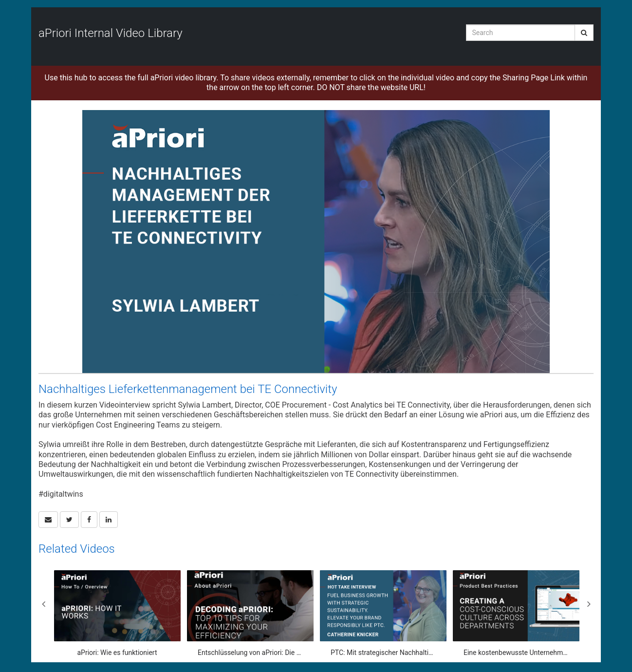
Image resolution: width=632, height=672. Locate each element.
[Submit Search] (584, 33)
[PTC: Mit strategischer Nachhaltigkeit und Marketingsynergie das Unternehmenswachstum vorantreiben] (383, 614)
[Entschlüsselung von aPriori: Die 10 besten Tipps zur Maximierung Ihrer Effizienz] (250, 614)
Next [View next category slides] (589, 604)
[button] (48, 520)
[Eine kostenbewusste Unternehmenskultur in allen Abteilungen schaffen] (516, 614)
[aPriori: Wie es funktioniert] (117, 614)
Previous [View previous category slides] (43, 604)
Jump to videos (0, 0)
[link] (69, 520)
